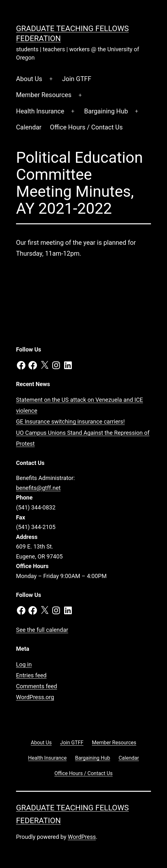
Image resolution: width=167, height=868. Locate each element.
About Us (29, 79)
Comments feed (37, 686)
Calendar (29, 127)
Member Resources (44, 95)
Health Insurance (40, 111)
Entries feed (31, 675)
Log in (24, 664)
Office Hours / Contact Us (86, 127)
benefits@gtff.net (38, 488)
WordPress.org (35, 697)
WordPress (82, 837)
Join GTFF (77, 79)
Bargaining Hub (106, 111)
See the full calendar (42, 630)
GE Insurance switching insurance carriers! (70, 422)
